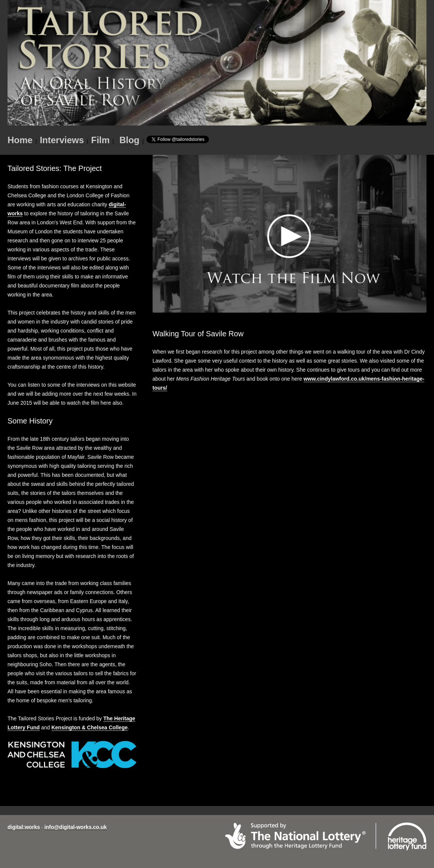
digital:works (24, 827)
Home (20, 140)
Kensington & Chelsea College (90, 727)
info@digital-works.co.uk (76, 827)
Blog (128, 140)
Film (100, 140)
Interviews (62, 140)
